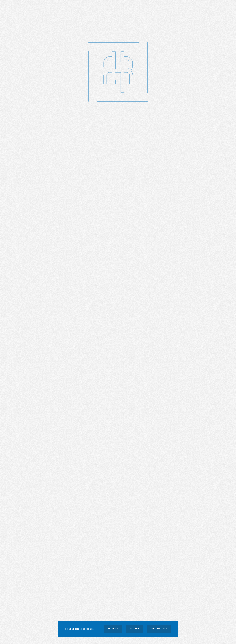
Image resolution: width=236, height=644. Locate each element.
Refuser (134, 629)
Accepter (113, 629)
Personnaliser (159, 629)
